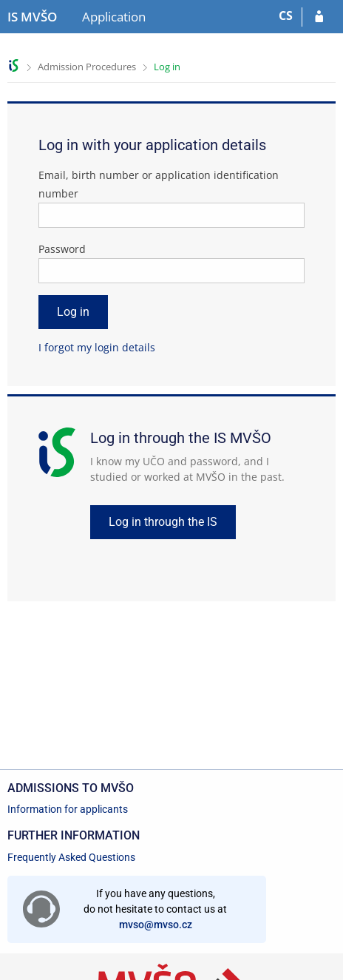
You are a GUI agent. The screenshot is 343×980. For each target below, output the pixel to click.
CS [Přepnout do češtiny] (286, 16)
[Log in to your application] (319, 17)
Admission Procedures (87, 67)
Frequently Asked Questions (71, 857)
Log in (167, 67)
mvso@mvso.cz (156, 925)
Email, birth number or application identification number (159, 184)
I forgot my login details (97, 347)
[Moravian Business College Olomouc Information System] (32, 17)
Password (62, 249)
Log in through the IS (163, 522)
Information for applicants (68, 809)
